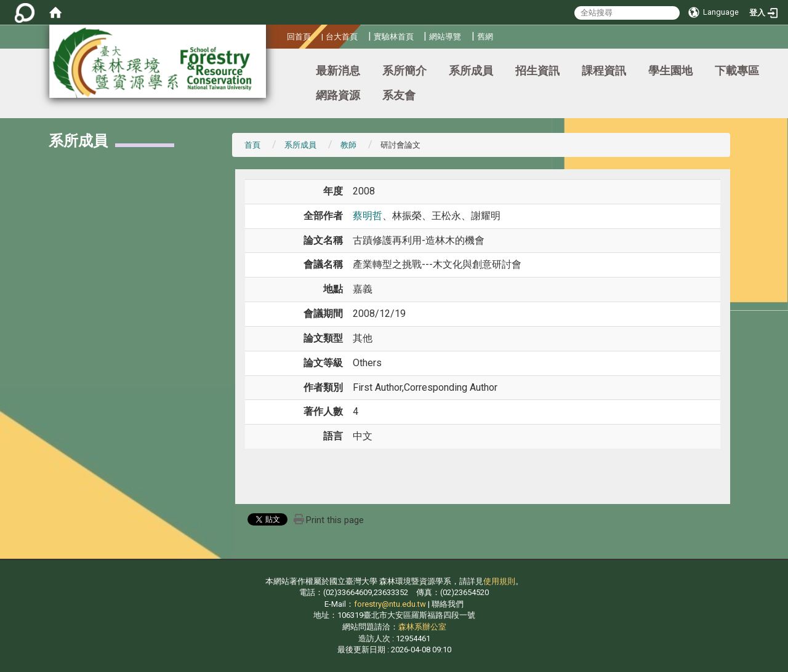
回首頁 (299, 37)
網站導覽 (445, 37)
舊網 (485, 37)
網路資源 (338, 95)
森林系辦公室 (422, 627)
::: (282, 35)
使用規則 (499, 581)
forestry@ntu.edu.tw (390, 604)
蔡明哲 (368, 216)
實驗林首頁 (394, 37)
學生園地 (670, 70)
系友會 (399, 95)
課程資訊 (604, 70)
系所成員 (471, 70)
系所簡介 (404, 70)
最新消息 (338, 70)
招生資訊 (537, 70)
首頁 (252, 145)
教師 (348, 145)
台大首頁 (342, 37)
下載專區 (737, 70)
